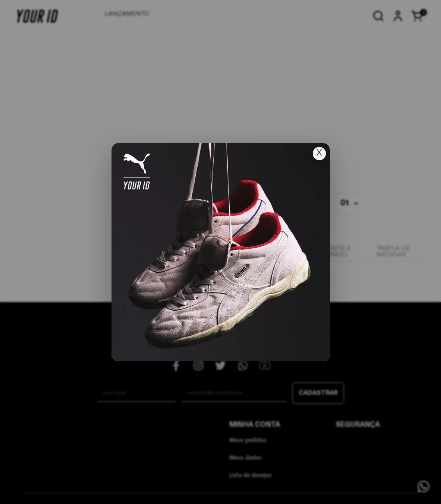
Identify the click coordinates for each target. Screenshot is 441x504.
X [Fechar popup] (319, 153)
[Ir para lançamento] (221, 252)
